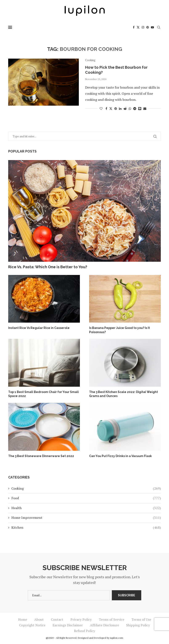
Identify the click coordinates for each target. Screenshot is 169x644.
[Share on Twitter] (111, 108)
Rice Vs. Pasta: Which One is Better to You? (48, 267)
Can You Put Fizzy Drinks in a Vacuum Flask (120, 456)
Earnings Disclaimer (68, 625)
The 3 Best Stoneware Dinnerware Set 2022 (41, 456)
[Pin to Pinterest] (116, 108)
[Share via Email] (145, 108)
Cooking (86, 488)
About (39, 619)
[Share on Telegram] (135, 108)
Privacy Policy (81, 619)
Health (86, 508)
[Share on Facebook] (106, 108)
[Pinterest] (148, 27)
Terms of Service (112, 619)
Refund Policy (84, 631)
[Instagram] (143, 27)
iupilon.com (117, 638)
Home (23, 619)
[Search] (159, 27)
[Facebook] (134, 27)
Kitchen (86, 527)
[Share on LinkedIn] (120, 108)
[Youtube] (152, 27)
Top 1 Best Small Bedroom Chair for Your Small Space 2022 (44, 394)
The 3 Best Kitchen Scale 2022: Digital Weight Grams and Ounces (123, 394)
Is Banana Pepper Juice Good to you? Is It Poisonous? (119, 330)
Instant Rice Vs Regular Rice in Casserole (39, 328)
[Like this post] (101, 108)
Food (86, 498)
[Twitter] (138, 27)
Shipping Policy (138, 625)
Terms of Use (141, 619)
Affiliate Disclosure (104, 625)
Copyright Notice (32, 625)
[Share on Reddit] (125, 108)
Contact (57, 619)
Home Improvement (86, 518)
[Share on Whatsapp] (130, 108)
